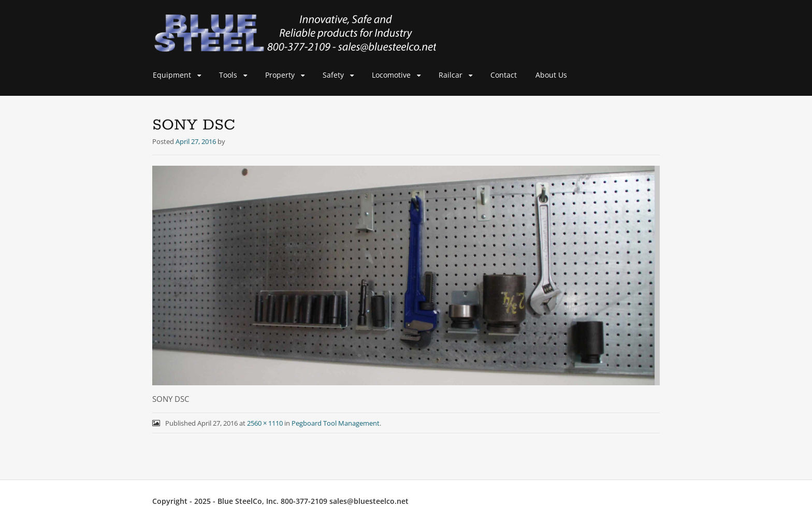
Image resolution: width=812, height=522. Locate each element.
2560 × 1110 (265, 423)
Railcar (451, 75)
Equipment (172, 75)
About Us (551, 75)
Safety (333, 75)
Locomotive (391, 75)
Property (280, 75)
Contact (504, 75)
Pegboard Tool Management (336, 423)
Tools (228, 75)
